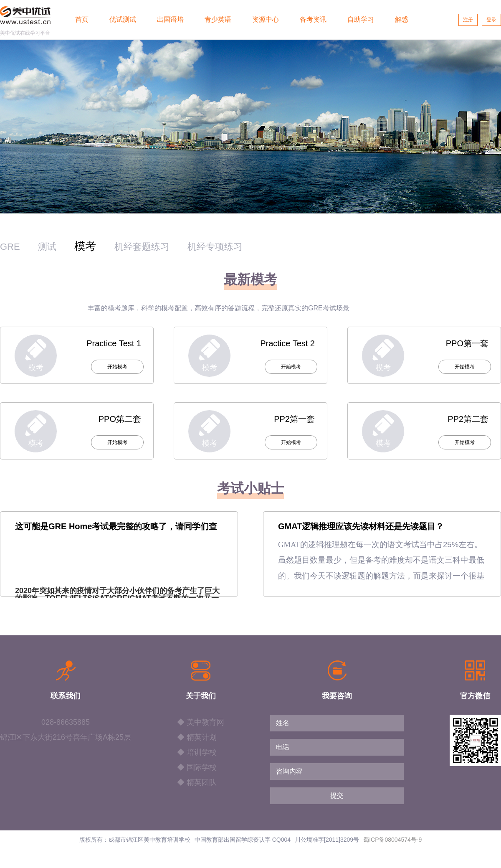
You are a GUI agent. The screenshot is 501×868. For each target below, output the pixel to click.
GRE (10, 247)
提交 (337, 796)
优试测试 (123, 19)
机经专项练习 (215, 247)
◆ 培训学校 (197, 752)
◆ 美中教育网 (201, 722)
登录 (491, 20)
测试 (47, 247)
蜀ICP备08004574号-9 (392, 840)
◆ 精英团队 (197, 782)
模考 (85, 246)
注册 (468, 20)
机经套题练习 (142, 247)
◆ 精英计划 (197, 737)
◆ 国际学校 (197, 767)
